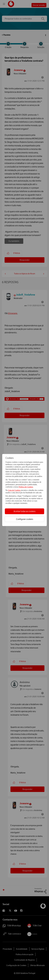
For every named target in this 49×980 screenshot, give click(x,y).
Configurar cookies (25, 519)
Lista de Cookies (15, 490)
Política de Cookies (26, 487)
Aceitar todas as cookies (24, 511)
